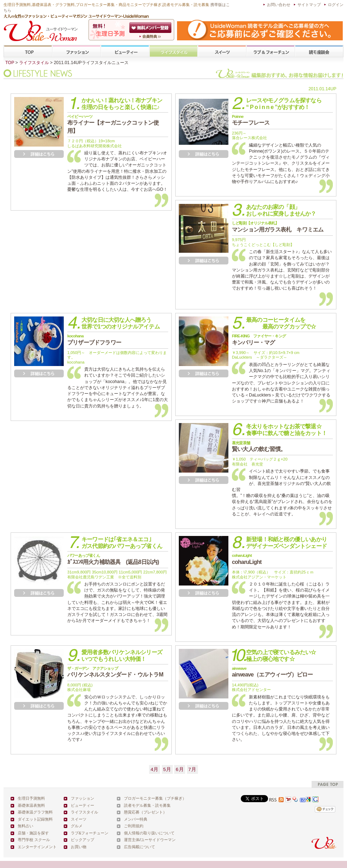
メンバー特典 (136, 819)
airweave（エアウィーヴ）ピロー (272, 672)
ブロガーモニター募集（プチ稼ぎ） (155, 798)
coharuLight (247, 559)
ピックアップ (83, 840)
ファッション (76, 52)
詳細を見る (39, 154)
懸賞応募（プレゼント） (145, 812)
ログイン (336, 5)
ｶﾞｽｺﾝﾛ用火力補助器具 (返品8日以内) (113, 559)
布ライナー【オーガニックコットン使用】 (113, 124)
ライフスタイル (173, 52)
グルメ (77, 826)
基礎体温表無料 (31, 805)
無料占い (25, 826)
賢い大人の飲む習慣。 (259, 446)
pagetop (328, 784)
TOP (28, 52)
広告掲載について (140, 847)
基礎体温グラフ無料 (35, 812)
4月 (155, 769)
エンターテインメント (37, 847)
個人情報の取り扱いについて (149, 833)
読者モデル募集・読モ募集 (147, 805)
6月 (180, 769)
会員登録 (151, 28)
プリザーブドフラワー (94, 339)
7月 (192, 769)
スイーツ (222, 52)
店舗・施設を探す (33, 833)
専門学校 (319, 52)
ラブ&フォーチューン (271, 52)
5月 (167, 769)
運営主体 (132, 840)
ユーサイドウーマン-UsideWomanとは (151, 36)
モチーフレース (251, 120)
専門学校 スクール (34, 840)
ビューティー (125, 52)
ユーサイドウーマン (158, 840)
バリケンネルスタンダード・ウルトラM (115, 672)
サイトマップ (309, 5)
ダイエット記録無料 (35, 819)
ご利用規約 (134, 826)
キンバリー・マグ (259, 339)
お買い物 (79, 847)
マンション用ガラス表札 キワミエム (278, 227)
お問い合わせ (279, 5)
